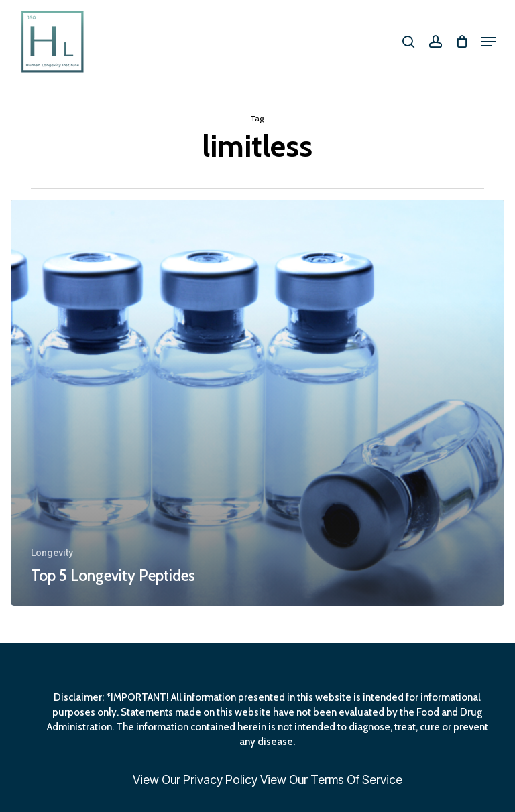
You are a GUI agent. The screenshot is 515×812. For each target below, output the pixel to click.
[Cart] (462, 42)
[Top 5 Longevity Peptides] (257, 403)
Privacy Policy (220, 780)
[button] (489, 42)
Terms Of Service (356, 780)
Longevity (52, 553)
